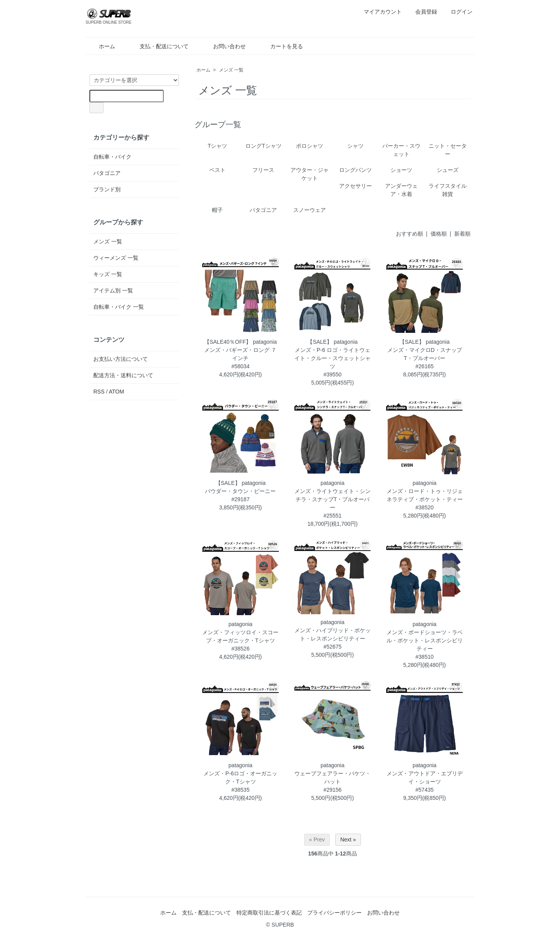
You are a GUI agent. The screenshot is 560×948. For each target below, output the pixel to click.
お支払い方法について (121, 359)
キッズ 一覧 (108, 274)
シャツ (355, 146)
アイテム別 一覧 (113, 290)
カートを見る (281, 46)
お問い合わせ (224, 46)
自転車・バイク (112, 157)
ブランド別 (107, 189)
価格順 (439, 234)
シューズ (448, 170)
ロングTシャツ (263, 146)
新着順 (462, 234)
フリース (263, 170)
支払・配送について (158, 46)
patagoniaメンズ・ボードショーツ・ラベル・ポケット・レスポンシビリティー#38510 (425, 640)
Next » (348, 840)
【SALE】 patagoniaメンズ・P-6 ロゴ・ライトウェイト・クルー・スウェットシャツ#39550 (332, 358)
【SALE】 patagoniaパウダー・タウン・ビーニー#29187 (240, 491)
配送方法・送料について (123, 375)
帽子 (217, 210)
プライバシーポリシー (334, 913)
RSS (99, 392)
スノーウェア (310, 210)
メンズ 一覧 (231, 70)
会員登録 (422, 12)
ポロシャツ (310, 146)
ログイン (458, 12)
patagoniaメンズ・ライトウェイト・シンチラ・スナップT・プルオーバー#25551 (332, 499)
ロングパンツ (355, 170)
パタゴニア (263, 210)
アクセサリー (355, 186)
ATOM (116, 392)
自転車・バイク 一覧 (119, 307)
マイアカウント (379, 12)
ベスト (217, 170)
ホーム (101, 46)
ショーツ (401, 170)
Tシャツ (218, 146)
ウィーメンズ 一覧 (116, 258)
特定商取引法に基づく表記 (269, 913)
